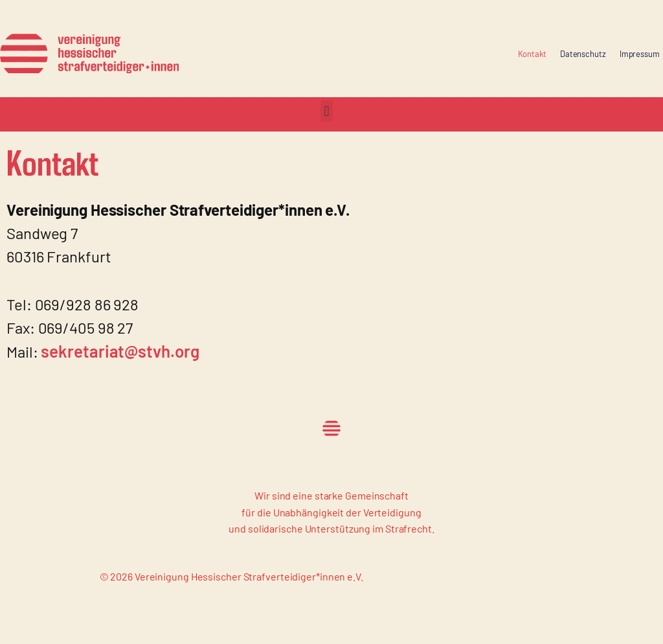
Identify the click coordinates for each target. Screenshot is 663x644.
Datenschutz (583, 54)
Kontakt (532, 54)
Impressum (640, 54)
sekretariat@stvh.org (120, 351)
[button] (327, 111)
